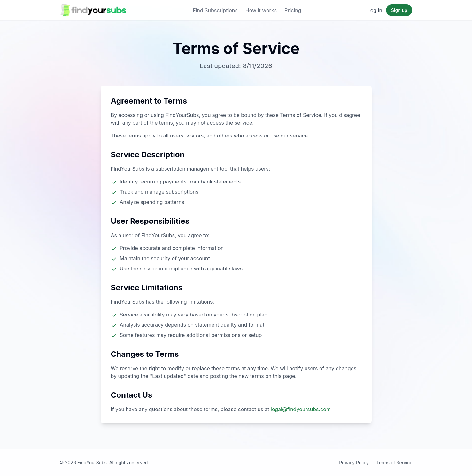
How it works (261, 10)
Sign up (399, 10)
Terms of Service (395, 462)
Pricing (293, 10)
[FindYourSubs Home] (93, 10)
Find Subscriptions (215, 10)
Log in (375, 10)
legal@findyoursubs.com (301, 409)
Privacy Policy (354, 462)
